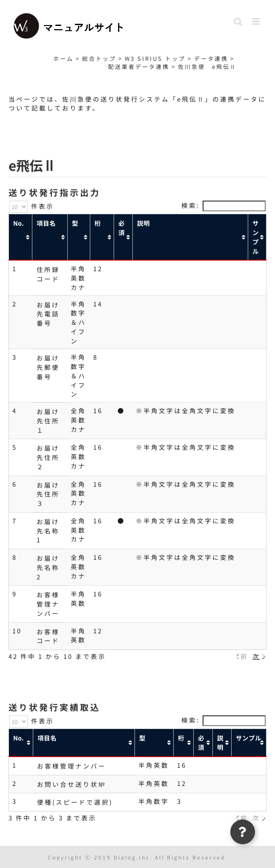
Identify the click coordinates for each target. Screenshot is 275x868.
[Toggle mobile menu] (257, 21)
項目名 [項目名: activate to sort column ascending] (46, 223)
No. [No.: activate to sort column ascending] (19, 223)
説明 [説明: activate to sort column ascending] (143, 223)
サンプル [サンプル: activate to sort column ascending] (256, 237)
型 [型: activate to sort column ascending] (75, 223)
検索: (223, 205)
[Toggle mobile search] (239, 21)
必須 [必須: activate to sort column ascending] (122, 228)
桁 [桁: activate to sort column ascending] (98, 223)
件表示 (32, 206)
